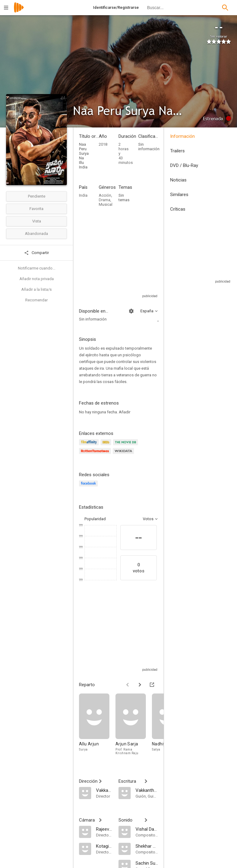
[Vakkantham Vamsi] (104, 790)
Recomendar (36, 300)
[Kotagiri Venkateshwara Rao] (104, 846)
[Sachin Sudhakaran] (147, 863)
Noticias (178, 180)
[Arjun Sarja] (134, 726)
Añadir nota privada (37, 279)
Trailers (177, 151)
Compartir (36, 253)
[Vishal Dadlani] (147, 829)
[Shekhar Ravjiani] (147, 846)
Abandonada (36, 234)
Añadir (125, 412)
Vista (37, 221)
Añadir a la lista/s (36, 289)
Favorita (36, 209)
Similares (179, 195)
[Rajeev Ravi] (104, 829)
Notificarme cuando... (37, 268)
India (83, 195)
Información (182, 136)
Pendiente (37, 196)
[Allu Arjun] (97, 726)
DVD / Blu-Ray (184, 165)
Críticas (178, 209)
